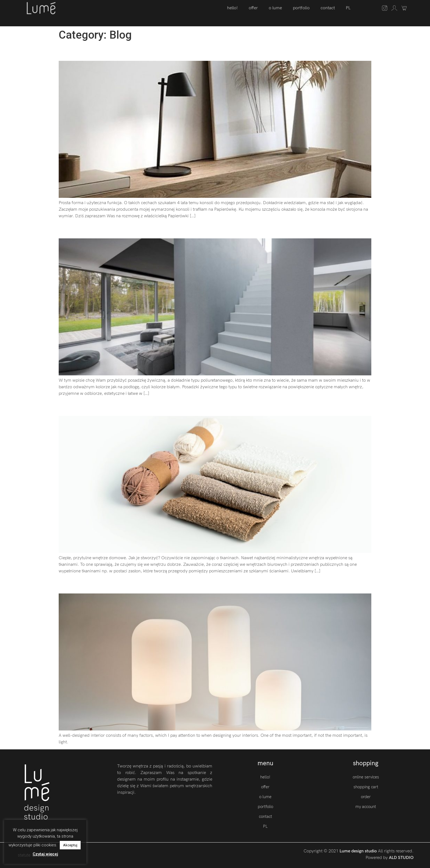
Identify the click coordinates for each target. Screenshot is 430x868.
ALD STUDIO (401, 858)
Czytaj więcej (45, 854)
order (366, 797)
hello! (265, 777)
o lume (265, 797)
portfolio (265, 807)
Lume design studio (359, 851)
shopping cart (366, 787)
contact (265, 816)
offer (265, 787)
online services (366, 777)
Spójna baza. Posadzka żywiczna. (124, 229)
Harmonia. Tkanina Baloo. (109, 406)
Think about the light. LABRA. (116, 584)
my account (366, 807)
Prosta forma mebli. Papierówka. (123, 51)
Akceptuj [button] (70, 845)
